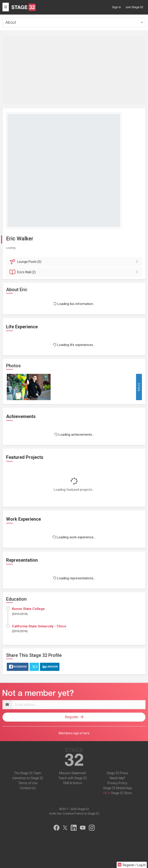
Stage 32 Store (121, 793)
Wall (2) (75, 272)
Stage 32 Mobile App (117, 788)
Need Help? (117, 778)
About (11, 22)
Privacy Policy (117, 783)
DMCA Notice (73, 783)
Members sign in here (74, 733)
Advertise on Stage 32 (28, 778)
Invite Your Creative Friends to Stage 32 (74, 814)
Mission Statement (73, 773)
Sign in (116, 7)
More (139, 387)
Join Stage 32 (134, 7)
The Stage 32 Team (28, 773)
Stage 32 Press (117, 773)
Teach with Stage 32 (73, 778)
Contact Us (28, 788)
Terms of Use (28, 783)
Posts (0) (75, 262)
